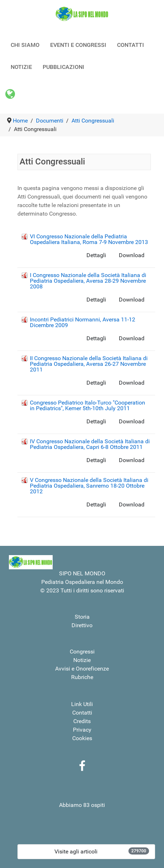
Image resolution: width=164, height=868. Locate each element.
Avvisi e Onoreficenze (82, 669)
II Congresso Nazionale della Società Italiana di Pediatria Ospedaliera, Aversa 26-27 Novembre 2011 (89, 364)
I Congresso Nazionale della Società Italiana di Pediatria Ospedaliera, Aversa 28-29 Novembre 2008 (88, 281)
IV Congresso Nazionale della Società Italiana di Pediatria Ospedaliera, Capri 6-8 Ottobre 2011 (90, 444)
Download (132, 255)
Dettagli (96, 255)
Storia (82, 617)
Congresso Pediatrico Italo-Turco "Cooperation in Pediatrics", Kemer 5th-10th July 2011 (88, 405)
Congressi (82, 652)
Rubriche (82, 677)
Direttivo (82, 625)
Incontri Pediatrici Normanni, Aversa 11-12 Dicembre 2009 (83, 322)
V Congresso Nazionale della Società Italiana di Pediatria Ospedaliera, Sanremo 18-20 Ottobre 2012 (89, 486)
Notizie (82, 660)
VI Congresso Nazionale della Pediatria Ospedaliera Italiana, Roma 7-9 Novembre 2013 (89, 239)
